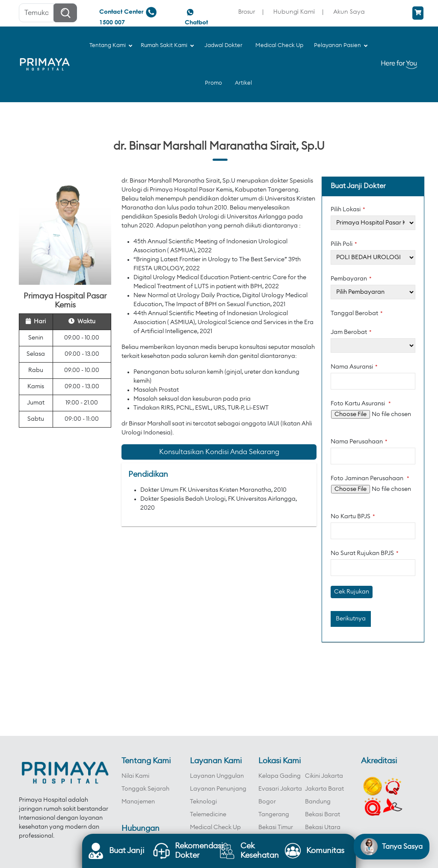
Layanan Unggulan (217, 776)
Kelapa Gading (280, 776)
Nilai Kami (135, 776)
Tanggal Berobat (357, 313)
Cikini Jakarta (324, 776)
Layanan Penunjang (218, 789)
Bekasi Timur (276, 827)
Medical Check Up (215, 827)
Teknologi (203, 802)
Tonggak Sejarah (145, 789)
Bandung (318, 802)
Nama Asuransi (354, 367)
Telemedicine (208, 815)
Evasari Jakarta (280, 789)
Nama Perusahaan (359, 442)
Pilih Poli (344, 244)
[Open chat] (392, 847)
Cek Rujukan (352, 592)
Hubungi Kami (294, 11)
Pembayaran (351, 279)
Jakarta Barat (324, 789)
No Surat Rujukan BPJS (365, 553)
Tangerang (274, 815)
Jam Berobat (351, 332)
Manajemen (138, 802)
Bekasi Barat (323, 815)
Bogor (267, 802)
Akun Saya (349, 11)
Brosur (247, 11)
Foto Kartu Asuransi (361, 404)
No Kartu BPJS (353, 517)
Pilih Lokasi (348, 210)
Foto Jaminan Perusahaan (370, 478)
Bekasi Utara (323, 827)
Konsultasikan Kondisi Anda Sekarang (219, 452)
